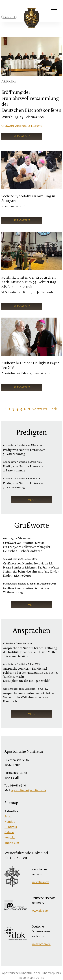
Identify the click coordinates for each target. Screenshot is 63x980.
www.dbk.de (40, 911)
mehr (32, 500)
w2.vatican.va (40, 882)
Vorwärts (40, 409)
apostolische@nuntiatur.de (29, 790)
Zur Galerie (22, 136)
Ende (54, 409)
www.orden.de (41, 944)
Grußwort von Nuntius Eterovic (22, 126)
